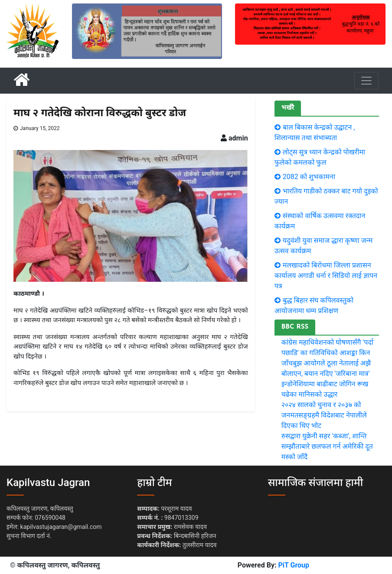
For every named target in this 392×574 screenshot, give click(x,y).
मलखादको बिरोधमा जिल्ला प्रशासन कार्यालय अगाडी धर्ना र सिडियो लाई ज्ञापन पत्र (326, 276)
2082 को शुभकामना (309, 177)
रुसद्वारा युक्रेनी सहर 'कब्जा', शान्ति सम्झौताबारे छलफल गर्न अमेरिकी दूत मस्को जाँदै (327, 446)
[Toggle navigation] (366, 81)
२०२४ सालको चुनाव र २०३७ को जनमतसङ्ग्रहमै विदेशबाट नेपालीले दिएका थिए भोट (324, 415)
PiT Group (294, 565)
